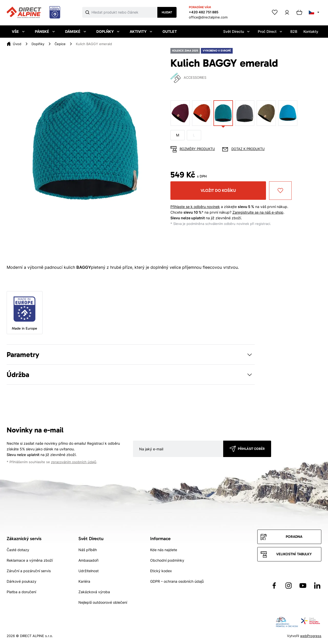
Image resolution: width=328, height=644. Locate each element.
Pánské (45, 31)
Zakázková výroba (94, 592)
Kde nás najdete (164, 550)
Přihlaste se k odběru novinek (195, 207)
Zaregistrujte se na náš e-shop (258, 212)
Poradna (294, 537)
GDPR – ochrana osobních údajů (177, 581)
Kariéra (84, 581)
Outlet (170, 31)
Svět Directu (236, 31)
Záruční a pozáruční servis (29, 571)
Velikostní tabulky (294, 554)
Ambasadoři (88, 560)
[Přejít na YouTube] (303, 586)
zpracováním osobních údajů (74, 462)
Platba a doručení (21, 592)
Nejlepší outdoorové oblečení (103, 602)
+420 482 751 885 (204, 12)
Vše (18, 31)
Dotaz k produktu (248, 149)
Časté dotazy (18, 550)
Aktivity (141, 31)
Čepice (60, 44)
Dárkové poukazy (22, 581)
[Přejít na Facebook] (274, 586)
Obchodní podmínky (167, 560)
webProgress (311, 636)
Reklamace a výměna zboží (30, 560)
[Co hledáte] (125, 12)
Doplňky (108, 31)
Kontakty (311, 31)
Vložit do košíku (218, 190)
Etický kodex (161, 571)
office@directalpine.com (208, 17)
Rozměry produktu (197, 149)
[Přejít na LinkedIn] (317, 586)
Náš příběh (88, 550)
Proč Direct (270, 31)
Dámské (76, 31)
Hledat (167, 12)
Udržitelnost (89, 571)
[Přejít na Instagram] (289, 586)
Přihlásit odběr (251, 449)
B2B (294, 31)
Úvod (17, 44)
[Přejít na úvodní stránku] (33, 13)
